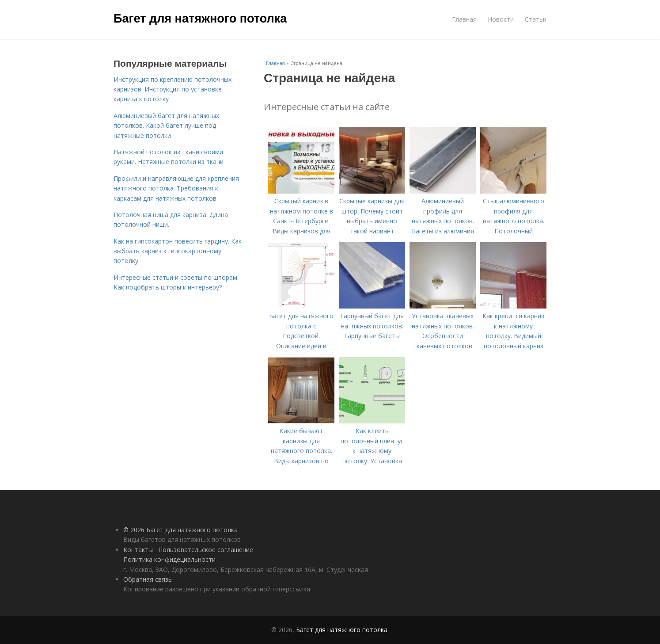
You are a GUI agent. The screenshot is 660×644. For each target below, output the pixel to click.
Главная (464, 19)
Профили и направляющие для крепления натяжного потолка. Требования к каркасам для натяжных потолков (176, 188)
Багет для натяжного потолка (200, 19)
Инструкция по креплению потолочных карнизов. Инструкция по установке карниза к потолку (173, 89)
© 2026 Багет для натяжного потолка (180, 530)
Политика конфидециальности (169, 559)
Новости (501, 19)
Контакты (138, 550)
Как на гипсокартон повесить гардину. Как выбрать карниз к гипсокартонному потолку (178, 251)
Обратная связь (148, 579)
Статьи (536, 19)
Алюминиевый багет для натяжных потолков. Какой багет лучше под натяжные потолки (166, 126)
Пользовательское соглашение (206, 550)
